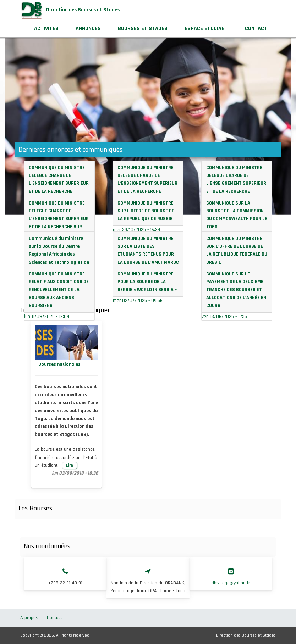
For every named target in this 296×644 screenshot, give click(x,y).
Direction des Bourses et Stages (83, 10)
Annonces (88, 29)
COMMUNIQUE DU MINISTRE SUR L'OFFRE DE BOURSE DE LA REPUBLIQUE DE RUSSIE (146, 211)
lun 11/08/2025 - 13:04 (47, 317)
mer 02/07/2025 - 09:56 (138, 301)
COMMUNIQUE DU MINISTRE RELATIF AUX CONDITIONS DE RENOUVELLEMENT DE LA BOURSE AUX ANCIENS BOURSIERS (59, 290)
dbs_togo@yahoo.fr (231, 583)
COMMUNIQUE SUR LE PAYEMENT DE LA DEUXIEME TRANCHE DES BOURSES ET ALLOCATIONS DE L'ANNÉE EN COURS (236, 290)
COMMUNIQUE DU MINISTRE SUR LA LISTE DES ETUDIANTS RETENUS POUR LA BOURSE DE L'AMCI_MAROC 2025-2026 (148, 254)
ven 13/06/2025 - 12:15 (224, 317)
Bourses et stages (147, 31)
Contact (256, 29)
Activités (46, 29)
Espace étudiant (206, 29)
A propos (29, 618)
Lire (70, 465)
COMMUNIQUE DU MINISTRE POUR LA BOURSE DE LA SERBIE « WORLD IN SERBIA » (147, 282)
